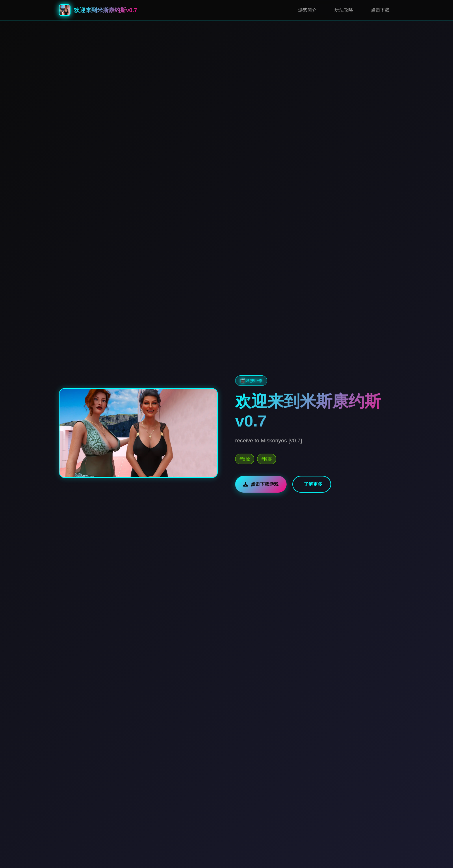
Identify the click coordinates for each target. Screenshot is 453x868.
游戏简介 (307, 10)
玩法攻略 (344, 10)
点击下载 (380, 10)
